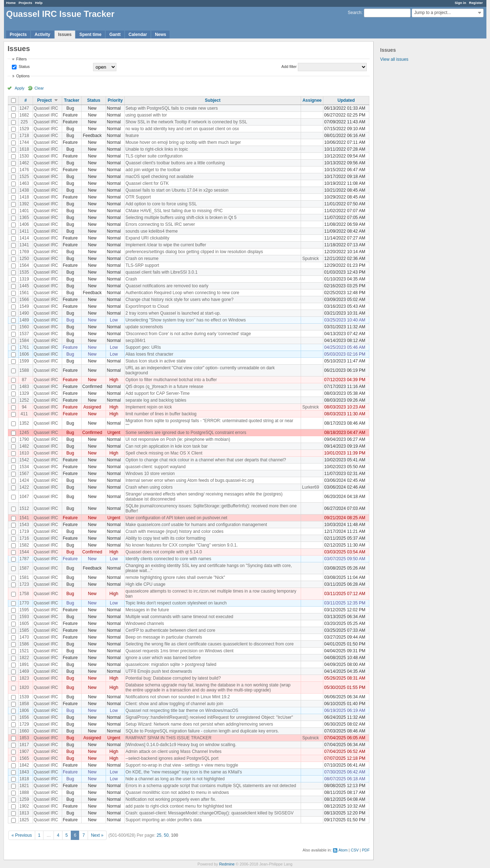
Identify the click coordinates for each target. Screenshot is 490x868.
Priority (115, 100)
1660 (24, 731)
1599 (24, 361)
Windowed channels (145, 623)
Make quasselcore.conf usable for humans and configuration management (196, 525)
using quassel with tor (146, 115)
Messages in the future (147, 610)
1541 (24, 518)
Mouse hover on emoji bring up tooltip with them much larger (183, 142)
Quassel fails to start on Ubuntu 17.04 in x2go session (177, 190)
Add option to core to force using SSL (161, 204)
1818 (24, 779)
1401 (24, 211)
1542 (24, 460)
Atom (343, 850)
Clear (39, 88)
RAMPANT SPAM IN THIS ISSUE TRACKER (168, 738)
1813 (24, 813)
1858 (24, 704)
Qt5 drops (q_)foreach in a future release (164, 387)
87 (24, 380)
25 (159, 835)
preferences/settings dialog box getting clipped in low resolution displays (194, 252)
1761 (24, 347)
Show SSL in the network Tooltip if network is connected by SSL (186, 122)
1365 (24, 218)
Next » (97, 835)
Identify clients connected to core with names (168, 559)
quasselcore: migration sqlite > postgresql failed (171, 664)
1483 (24, 387)
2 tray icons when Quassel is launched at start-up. (173, 313)
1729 (24, 724)
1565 (24, 758)
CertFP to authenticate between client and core (170, 630)
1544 (24, 552)
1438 (24, 190)
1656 (24, 717)
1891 (24, 664)
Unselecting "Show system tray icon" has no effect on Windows (186, 320)
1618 (24, 149)
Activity (42, 35)
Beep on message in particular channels (164, 637)
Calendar (138, 35)
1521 (24, 651)
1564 (24, 265)
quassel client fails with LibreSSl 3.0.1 (161, 272)
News (160, 35)
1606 (24, 354)
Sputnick (311, 259)
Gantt (115, 35)
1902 (24, 806)
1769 (24, 252)
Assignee (312, 100)
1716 (24, 538)
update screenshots (144, 327)
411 (24, 414)
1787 (24, 559)
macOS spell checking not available (159, 177)
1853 (24, 738)
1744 (24, 142)
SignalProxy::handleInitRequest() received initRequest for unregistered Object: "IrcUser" (209, 717)
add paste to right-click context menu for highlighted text (179, 806)
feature (132, 136)
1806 (24, 711)
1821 (24, 786)
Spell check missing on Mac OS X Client (164, 453)
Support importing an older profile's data (163, 820)
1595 (24, 610)
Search (355, 13)
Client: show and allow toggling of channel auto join (174, 704)
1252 (24, 400)
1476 (24, 170)
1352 (24, 423)
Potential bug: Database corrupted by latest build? (173, 678)
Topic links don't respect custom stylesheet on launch (176, 603)
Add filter (289, 67)
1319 (24, 279)
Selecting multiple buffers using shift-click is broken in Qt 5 (181, 218)
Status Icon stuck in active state (156, 361)
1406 (24, 224)
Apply (20, 88)
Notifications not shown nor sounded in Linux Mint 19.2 (178, 697)
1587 (24, 568)
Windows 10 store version (150, 474)
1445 (24, 286)
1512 (24, 508)
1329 (24, 393)
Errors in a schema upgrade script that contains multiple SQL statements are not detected (211, 786)
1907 (24, 751)
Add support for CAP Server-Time (158, 393)
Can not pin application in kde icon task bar (167, 446)
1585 (24, 630)
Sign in (461, 3)
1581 (24, 577)
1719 (24, 531)
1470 (24, 637)
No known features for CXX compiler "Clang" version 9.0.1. (182, 545)
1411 (24, 231)
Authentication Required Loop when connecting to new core (182, 293)
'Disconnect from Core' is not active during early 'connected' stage (188, 334)
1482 (24, 446)
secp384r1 (135, 341)
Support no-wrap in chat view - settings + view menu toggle (182, 765)
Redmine (227, 864)
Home (11, 3)
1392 (24, 204)
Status (24, 67)
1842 (24, 765)
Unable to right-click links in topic (157, 149)
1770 (24, 603)
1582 (24, 545)
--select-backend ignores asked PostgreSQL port (172, 758)
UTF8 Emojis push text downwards (159, 671)
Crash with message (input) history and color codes (174, 531)
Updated (346, 100)
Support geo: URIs (143, 347)
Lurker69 (311, 487)
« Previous (22, 835)
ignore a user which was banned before (163, 658)
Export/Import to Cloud (147, 306)
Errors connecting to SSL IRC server (160, 224)
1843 (24, 772)
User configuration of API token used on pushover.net (176, 518)
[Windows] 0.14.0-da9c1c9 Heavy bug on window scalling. (181, 745)
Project (44, 100)
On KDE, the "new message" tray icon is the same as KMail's (184, 772)
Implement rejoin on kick (149, 407)
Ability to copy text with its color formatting (165, 538)
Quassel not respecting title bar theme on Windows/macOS (182, 711)
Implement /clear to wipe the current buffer (166, 245)
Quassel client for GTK (147, 183)
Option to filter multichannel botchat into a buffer (171, 380)
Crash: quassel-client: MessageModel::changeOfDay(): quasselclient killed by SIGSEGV (209, 813)
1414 (24, 238)
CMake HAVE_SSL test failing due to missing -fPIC (174, 211)
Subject (212, 100)
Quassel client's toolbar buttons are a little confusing (175, 163)
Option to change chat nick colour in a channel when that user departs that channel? (206, 460)
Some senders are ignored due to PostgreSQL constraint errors (186, 433)
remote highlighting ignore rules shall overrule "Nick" (175, 577)
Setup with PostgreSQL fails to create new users (172, 108)
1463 (24, 183)
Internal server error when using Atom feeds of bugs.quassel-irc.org (190, 480)
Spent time (90, 35)
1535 (24, 272)
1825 (24, 820)
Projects (26, 3)
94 (24, 407)
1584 (24, 341)
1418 (24, 197)
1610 (24, 453)
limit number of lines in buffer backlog (161, 414)
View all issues (394, 59)
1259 (24, 799)
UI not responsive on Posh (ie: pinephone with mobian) (178, 439)
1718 (24, 136)
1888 (24, 792)
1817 (24, 745)
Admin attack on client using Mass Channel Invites (173, 751)
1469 (24, 671)
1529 (24, 129)
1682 (24, 115)
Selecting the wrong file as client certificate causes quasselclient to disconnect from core (209, 644)
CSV (355, 850)
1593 (24, 617)
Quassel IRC (46, 108)
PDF (366, 850)
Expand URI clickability (147, 238)
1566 (24, 300)
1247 (24, 108)
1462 (24, 163)
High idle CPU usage (145, 584)
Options (23, 76)
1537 (24, 334)
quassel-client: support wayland (155, 467)
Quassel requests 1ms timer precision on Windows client (179, 651)
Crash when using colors (149, 487)
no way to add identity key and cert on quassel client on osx (182, 129)
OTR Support (138, 197)
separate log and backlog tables (156, 400)
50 (166, 835)
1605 (24, 623)
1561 (24, 293)
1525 (24, 177)
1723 (24, 584)
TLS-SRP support (142, 265)
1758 (24, 594)
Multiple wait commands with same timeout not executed (179, 617)
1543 (24, 525)
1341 (24, 245)
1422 (24, 487)
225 (24, 122)
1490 (24, 313)
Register (476, 3)
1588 (24, 370)
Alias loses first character (149, 354)
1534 (24, 467)
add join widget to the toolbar (153, 170)
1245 (24, 433)
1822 (24, 658)
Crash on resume (142, 259)
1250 (24, 259)
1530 (24, 156)
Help (39, 3)
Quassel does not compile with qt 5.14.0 (164, 552)
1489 (24, 320)
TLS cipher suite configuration (154, 156)
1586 (24, 644)
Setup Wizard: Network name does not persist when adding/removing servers (199, 724)
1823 (24, 678)
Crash (131, 279)
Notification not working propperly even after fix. (171, 799)
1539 (24, 697)
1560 (24, 327)
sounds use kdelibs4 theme (151, 231)
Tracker (72, 100)
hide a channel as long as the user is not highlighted (175, 779)
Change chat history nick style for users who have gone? (179, 300)
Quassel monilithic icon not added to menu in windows (177, 792)
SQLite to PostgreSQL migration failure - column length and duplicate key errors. (202, 731)
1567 (24, 474)
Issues (65, 35)
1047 (24, 497)
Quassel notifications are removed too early (167, 286)
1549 (24, 306)
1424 (24, 480)
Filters (21, 59)
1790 (24, 439)
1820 (24, 687)
